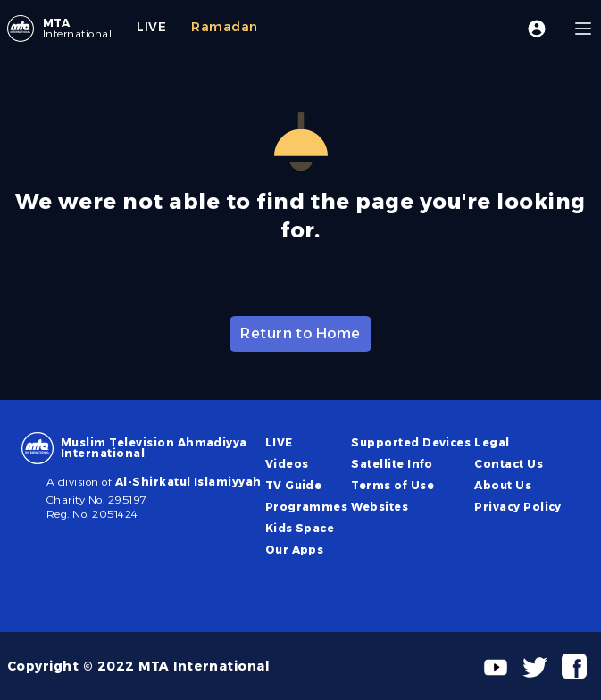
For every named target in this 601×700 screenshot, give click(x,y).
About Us (503, 485)
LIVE (279, 442)
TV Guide (294, 485)
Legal (492, 442)
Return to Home (300, 333)
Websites (380, 507)
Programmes (307, 507)
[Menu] (583, 29)
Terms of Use (392, 485)
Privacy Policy (518, 507)
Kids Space (300, 528)
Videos (287, 464)
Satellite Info (392, 464)
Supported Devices (411, 442)
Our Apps (295, 550)
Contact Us (509, 464)
